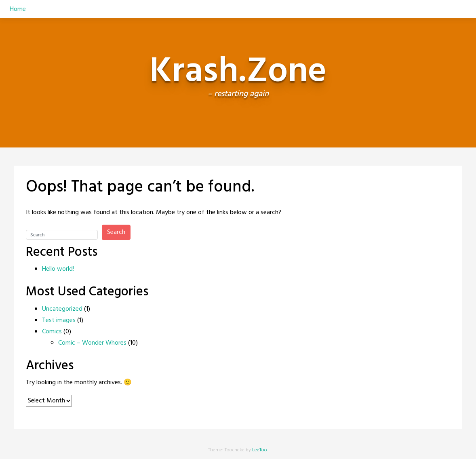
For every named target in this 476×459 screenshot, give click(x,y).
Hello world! (58, 269)
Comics (52, 332)
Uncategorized (62, 309)
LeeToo (260, 450)
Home (18, 9)
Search (116, 232)
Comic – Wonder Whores (92, 343)
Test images (59, 320)
